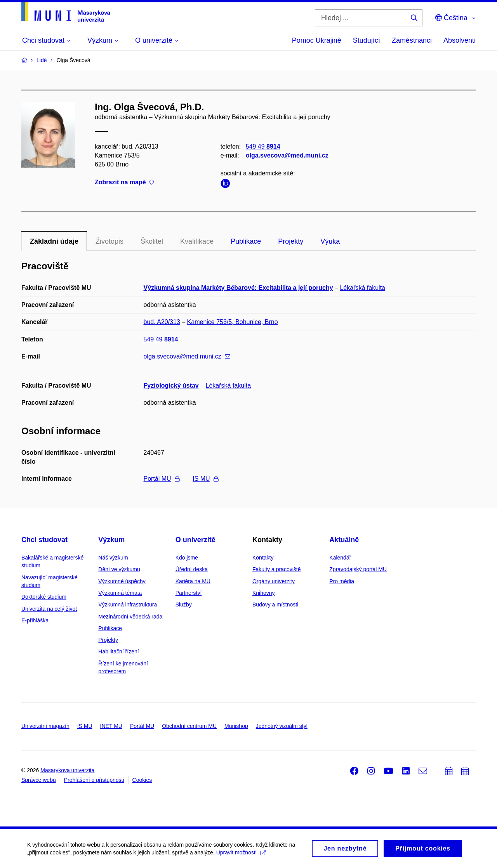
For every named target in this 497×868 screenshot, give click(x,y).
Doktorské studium (44, 597)
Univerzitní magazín (45, 726)
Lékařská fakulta (362, 288)
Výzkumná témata (120, 593)
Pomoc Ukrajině (317, 40)
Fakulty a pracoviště (277, 569)
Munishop (236, 726)
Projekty (291, 241)
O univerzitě (195, 540)
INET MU (111, 726)
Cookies (142, 780)
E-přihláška (35, 620)
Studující (367, 40)
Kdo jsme (187, 558)
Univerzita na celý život (49, 609)
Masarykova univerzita (67, 770)
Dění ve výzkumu (119, 569)
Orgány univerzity (274, 581)
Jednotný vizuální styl (282, 726)
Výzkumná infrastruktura (128, 605)
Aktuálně (344, 540)
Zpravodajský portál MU (358, 569)
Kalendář (340, 558)
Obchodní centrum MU (189, 726)
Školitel (152, 241)
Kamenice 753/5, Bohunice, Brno (233, 322)
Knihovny (264, 593)
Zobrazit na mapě (124, 183)
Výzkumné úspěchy (122, 581)
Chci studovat (44, 540)
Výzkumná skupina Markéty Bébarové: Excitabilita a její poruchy (238, 288)
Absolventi (460, 40)
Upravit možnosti (241, 852)
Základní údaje (54, 241)
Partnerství (189, 593)
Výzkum (111, 540)
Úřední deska (192, 569)
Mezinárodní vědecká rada (130, 617)
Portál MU (162, 479)
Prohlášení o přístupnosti (94, 780)
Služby (184, 605)
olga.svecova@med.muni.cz (287, 155)
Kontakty (263, 558)
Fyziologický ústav (171, 385)
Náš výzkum (113, 558)
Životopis (109, 241)
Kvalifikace (197, 241)
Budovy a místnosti (275, 605)
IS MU (205, 479)
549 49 (263, 146)
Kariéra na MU (193, 581)
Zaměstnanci (412, 40)
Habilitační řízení (118, 651)
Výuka (330, 241)
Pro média (342, 581)
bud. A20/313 (162, 322)
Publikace (246, 241)
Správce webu (39, 780)
